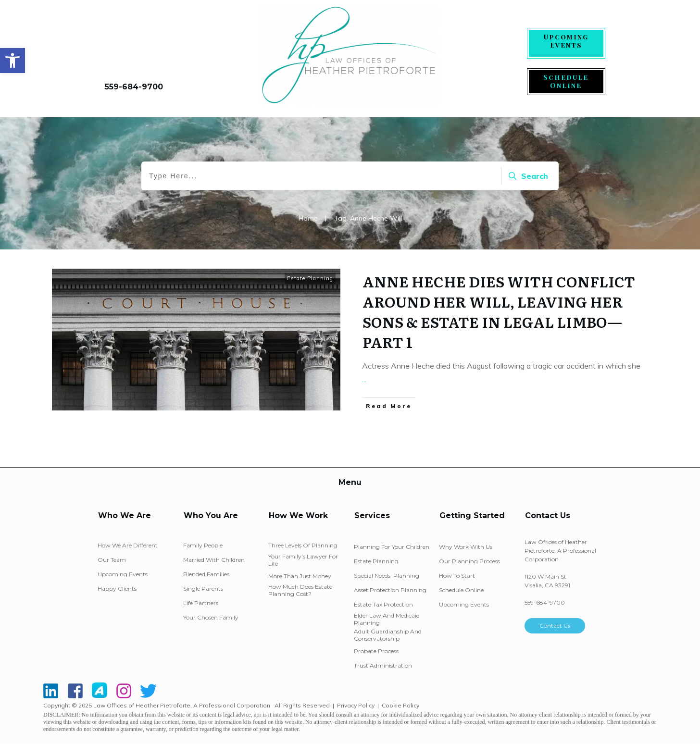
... (364, 379)
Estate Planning (310, 278)
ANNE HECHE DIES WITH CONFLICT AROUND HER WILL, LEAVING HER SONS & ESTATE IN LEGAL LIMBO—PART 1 (499, 311)
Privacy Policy (356, 705)
